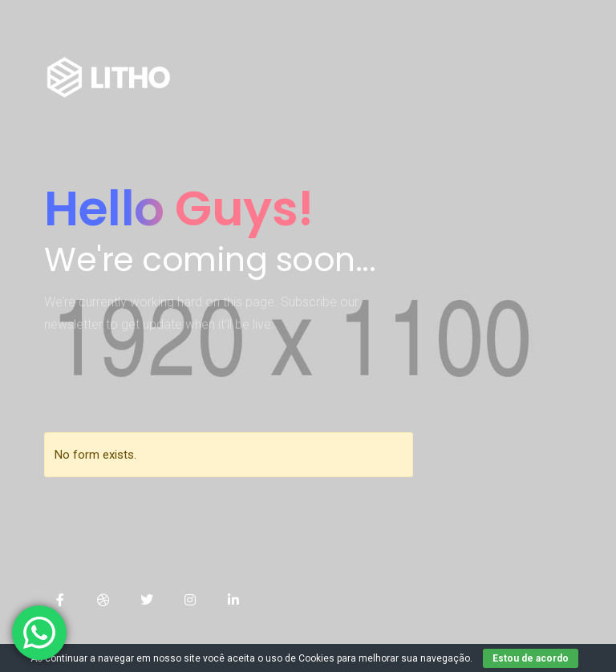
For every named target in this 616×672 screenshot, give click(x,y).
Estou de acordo (531, 658)
